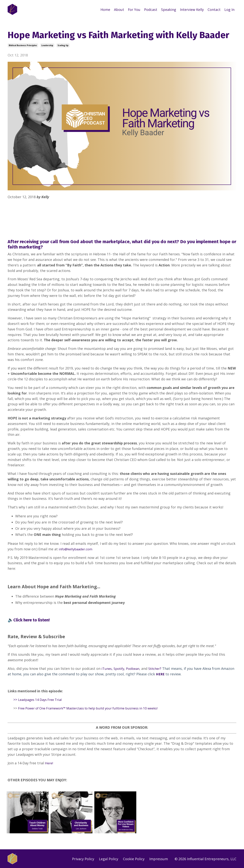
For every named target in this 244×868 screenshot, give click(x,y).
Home (105, 9)
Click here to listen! (34, 620)
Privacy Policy (83, 858)
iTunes (107, 668)
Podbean (135, 668)
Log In (229, 9)
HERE (175, 674)
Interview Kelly (192, 9)
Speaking (169, 9)
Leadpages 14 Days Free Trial (42, 699)
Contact (214, 9)
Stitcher (158, 668)
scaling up (63, 45)
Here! (49, 763)
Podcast (151, 9)
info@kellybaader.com (77, 549)
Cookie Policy (134, 858)
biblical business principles (23, 45)
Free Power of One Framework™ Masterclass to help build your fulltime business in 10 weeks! (95, 708)
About (119, 9)
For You (134, 9)
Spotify (120, 668)
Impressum (159, 858)
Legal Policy (109, 858)
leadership (47, 45)
